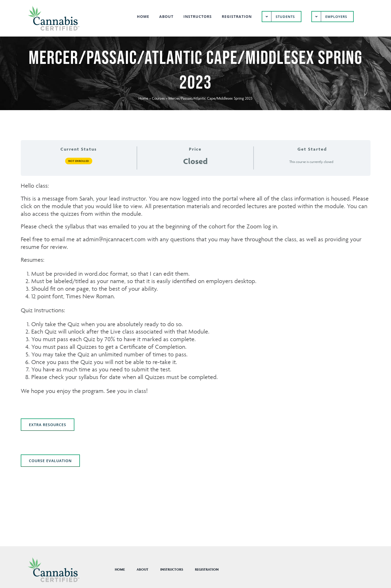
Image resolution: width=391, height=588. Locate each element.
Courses (158, 98)
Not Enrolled (79, 161)
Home (143, 98)
